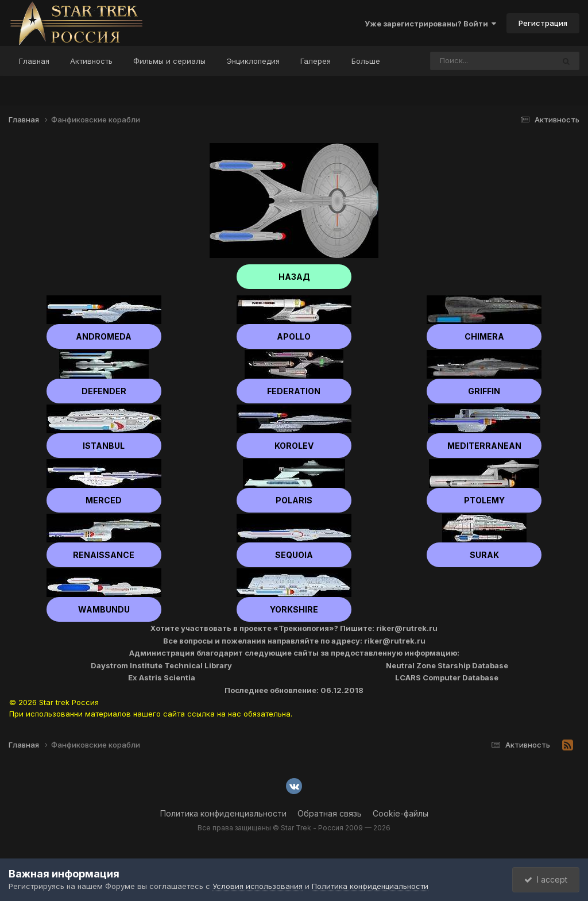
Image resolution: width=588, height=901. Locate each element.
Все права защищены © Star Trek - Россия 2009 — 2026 (294, 828)
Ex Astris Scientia (162, 677)
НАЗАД (294, 277)
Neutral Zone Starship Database (447, 665)
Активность (91, 61)
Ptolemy (484, 500)
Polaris (294, 500)
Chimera (484, 336)
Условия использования (258, 886)
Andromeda (104, 336)
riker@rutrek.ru (407, 628)
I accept (546, 879)
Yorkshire (294, 609)
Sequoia (294, 555)
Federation (294, 391)
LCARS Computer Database (447, 677)
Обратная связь (330, 813)
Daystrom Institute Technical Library (161, 665)
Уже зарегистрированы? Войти (430, 24)
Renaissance (104, 555)
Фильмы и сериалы (169, 61)
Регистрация (543, 23)
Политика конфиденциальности (223, 813)
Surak (484, 555)
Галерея (316, 61)
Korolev (294, 446)
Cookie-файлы (401, 813)
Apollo (294, 336)
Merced (104, 500)
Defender (104, 391)
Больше (366, 61)
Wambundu (104, 609)
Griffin (484, 391)
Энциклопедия (253, 61)
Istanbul (104, 446)
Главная (34, 61)
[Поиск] (470, 61)
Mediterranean (484, 446)
